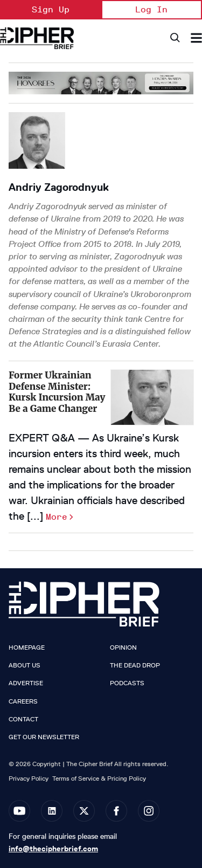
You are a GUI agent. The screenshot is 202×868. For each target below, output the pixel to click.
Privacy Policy (29, 778)
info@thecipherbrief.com (53, 849)
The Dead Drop (135, 665)
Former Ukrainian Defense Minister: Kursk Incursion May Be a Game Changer (57, 392)
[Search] (174, 38)
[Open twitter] (84, 811)
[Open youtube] (19, 811)
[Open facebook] (116, 811)
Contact (23, 719)
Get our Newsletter (44, 737)
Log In (151, 9)
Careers (23, 701)
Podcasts (127, 683)
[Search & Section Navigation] (196, 38)
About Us (25, 665)
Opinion (123, 647)
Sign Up (51, 9)
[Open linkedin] (52, 811)
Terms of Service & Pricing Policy (99, 778)
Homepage (27, 647)
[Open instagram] (149, 811)
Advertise (26, 683)
